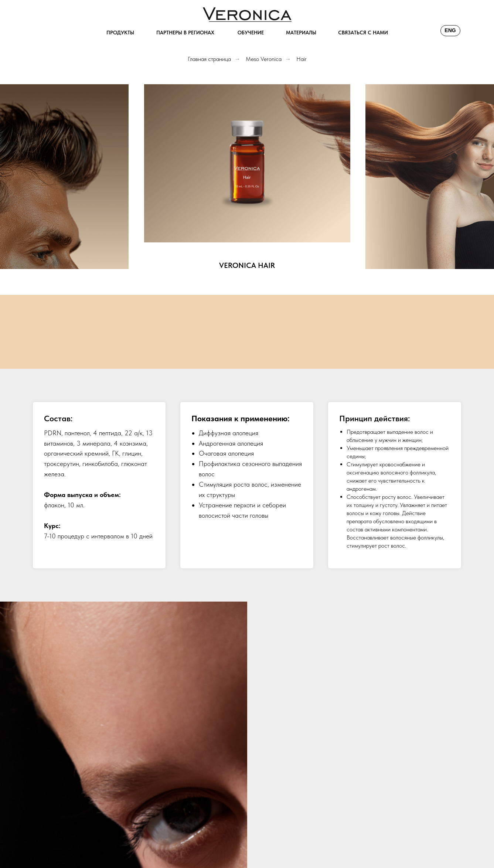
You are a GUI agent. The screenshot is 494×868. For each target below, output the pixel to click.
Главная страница (209, 59)
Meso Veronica (264, 59)
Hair (301, 59)
